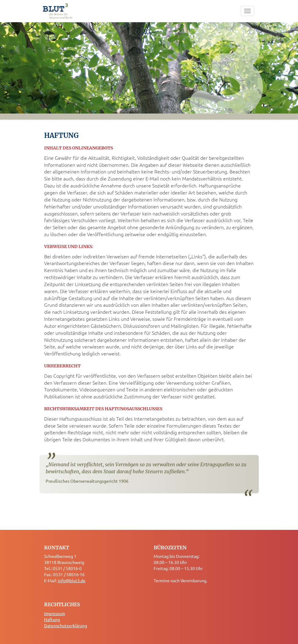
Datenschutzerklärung (66, 625)
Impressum (55, 613)
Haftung (52, 619)
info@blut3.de (72, 580)
